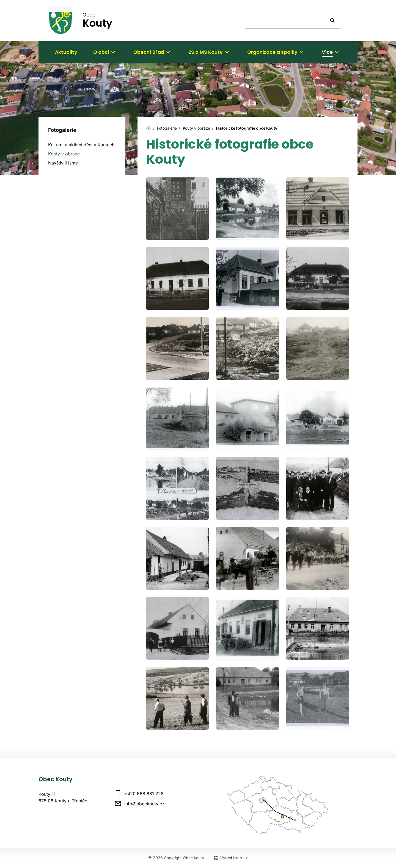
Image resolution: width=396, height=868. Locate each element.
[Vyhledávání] (333, 21)
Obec (97, 20)
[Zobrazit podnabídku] (113, 52)
